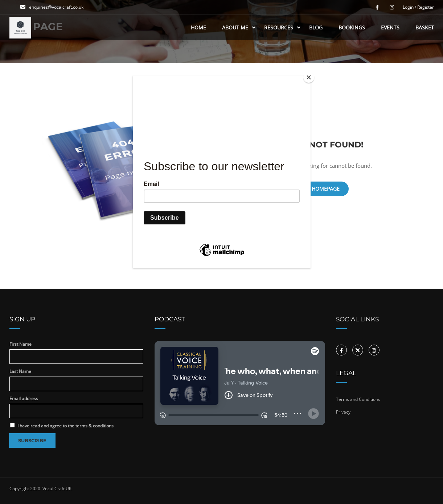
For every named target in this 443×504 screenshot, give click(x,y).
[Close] (309, 77)
